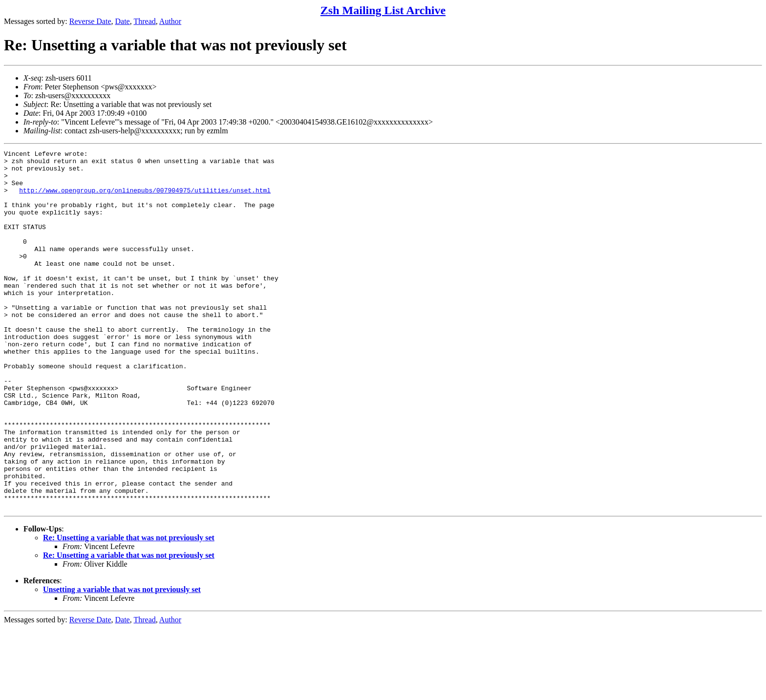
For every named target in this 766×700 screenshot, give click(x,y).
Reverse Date (90, 21)
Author (170, 21)
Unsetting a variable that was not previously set (122, 661)
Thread (144, 21)
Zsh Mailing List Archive (383, 10)
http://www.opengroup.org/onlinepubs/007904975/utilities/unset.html (145, 199)
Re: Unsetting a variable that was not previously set (129, 609)
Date (123, 21)
